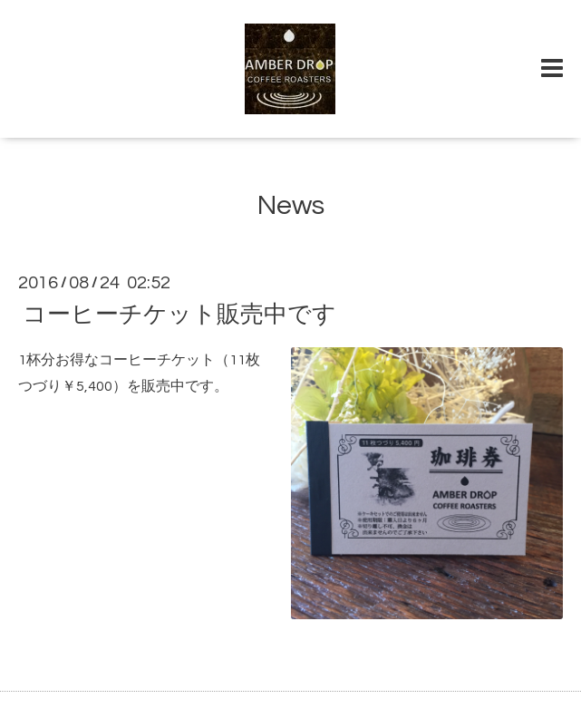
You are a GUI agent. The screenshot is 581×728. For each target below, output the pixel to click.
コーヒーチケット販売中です (179, 315)
